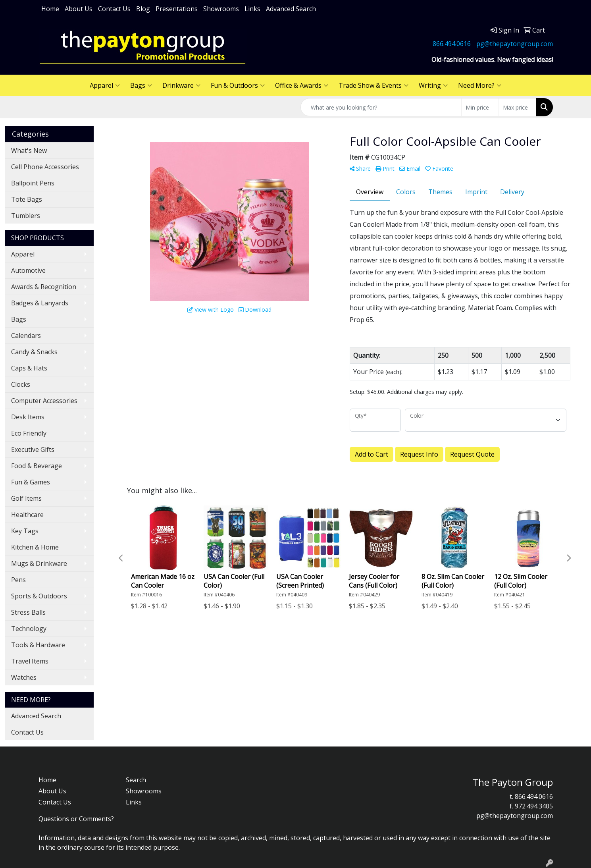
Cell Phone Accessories (45, 167)
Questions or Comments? (76, 819)
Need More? (480, 85)
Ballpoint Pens (33, 183)
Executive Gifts (33, 449)
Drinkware (181, 85)
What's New (29, 150)
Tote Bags (27, 199)
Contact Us (114, 9)
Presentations (177, 9)
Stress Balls (28, 612)
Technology (29, 629)
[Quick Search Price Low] (480, 107)
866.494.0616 (452, 44)
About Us (79, 9)
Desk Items (28, 417)
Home (50, 9)
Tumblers (26, 216)
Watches (24, 677)
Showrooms (221, 9)
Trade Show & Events (373, 85)
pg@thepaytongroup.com (515, 44)
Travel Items (30, 661)
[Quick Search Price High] (517, 107)
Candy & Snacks (34, 352)
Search (136, 780)
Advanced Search (291, 9)
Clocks (21, 384)
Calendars (26, 336)
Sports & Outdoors (39, 596)
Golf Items (26, 498)
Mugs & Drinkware (39, 563)
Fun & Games (31, 482)
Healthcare (27, 515)
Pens (18, 580)
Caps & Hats (29, 368)
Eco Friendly (29, 433)
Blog (143, 9)
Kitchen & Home (35, 547)
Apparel (105, 85)
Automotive (28, 270)
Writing (433, 85)
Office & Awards (302, 85)
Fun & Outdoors (238, 85)
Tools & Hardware (38, 645)
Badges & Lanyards (40, 303)
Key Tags (25, 531)
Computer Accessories (44, 401)
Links (252, 9)
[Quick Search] (381, 107)
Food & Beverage (37, 466)
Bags (141, 85)
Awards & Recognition (44, 287)
